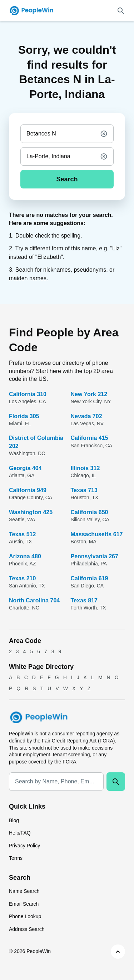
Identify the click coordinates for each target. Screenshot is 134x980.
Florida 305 (24, 416)
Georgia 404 (25, 468)
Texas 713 (84, 490)
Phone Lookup (25, 916)
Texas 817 (84, 600)
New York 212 (89, 394)
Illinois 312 (85, 468)
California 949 (28, 490)
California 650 (90, 512)
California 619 (90, 578)
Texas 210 (22, 578)
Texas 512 (22, 534)
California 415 (90, 438)
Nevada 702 (86, 416)
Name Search (24, 891)
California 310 (28, 394)
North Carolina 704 (34, 600)
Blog (14, 820)
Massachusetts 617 (97, 534)
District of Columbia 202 (36, 442)
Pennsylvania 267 (95, 556)
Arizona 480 (25, 556)
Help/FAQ (20, 833)
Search (67, 179)
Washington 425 (31, 512)
